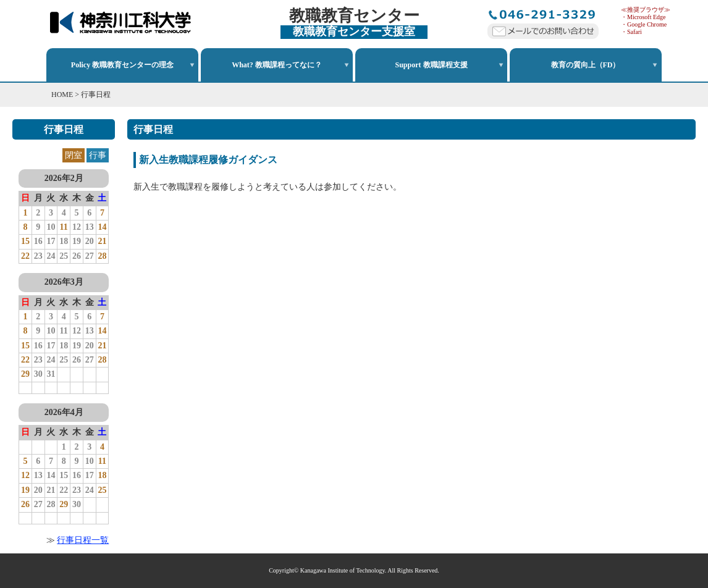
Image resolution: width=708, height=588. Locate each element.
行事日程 (96, 94)
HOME (62, 94)
